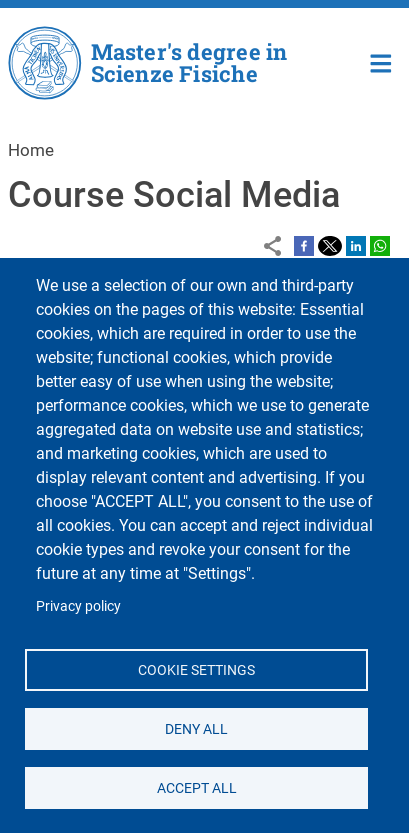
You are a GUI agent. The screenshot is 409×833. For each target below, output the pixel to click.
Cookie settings (196, 669)
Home (381, 61)
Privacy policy (78, 606)
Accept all (196, 787)
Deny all (196, 728)
